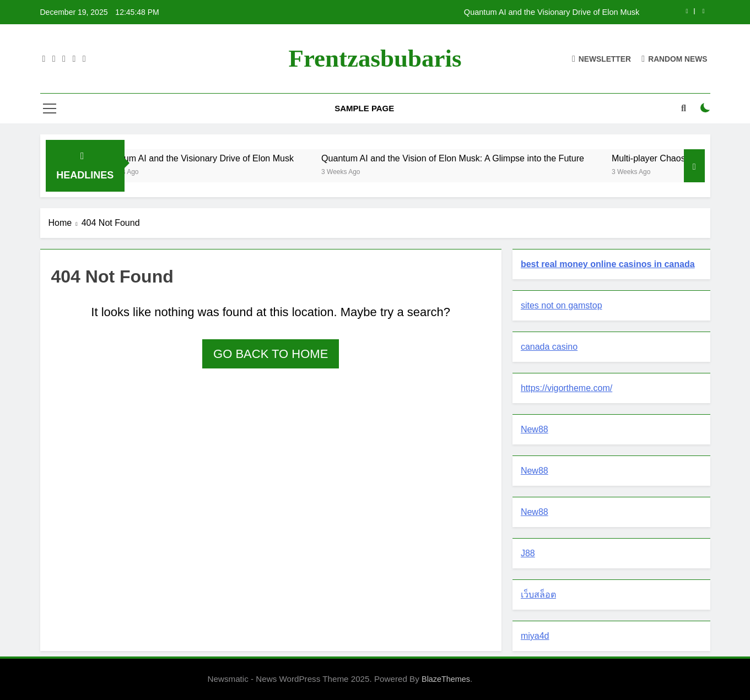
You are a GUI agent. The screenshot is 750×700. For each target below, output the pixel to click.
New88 (535, 429)
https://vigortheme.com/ (566, 388)
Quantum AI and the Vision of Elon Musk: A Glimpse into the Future (465, 158)
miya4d (535, 636)
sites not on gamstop (562, 305)
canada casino (549, 347)
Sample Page (364, 108)
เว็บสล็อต (538, 595)
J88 (528, 553)
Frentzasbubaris (375, 58)
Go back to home (271, 354)
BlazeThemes (446, 679)
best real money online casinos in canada (608, 264)
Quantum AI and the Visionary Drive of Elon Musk (552, 12)
